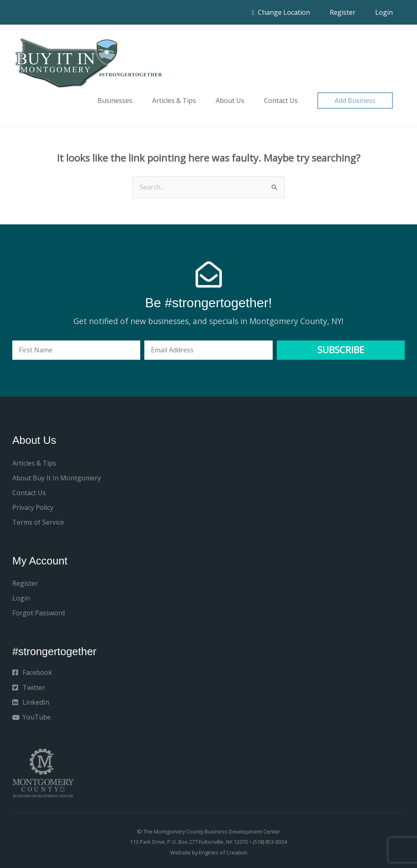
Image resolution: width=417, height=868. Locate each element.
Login (384, 12)
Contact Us (281, 101)
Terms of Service (38, 522)
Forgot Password (39, 613)
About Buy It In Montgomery (57, 478)
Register (343, 12)
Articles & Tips (174, 101)
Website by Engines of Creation (209, 852)
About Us (230, 101)
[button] (355, 101)
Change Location (281, 12)
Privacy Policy (33, 507)
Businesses (115, 101)
